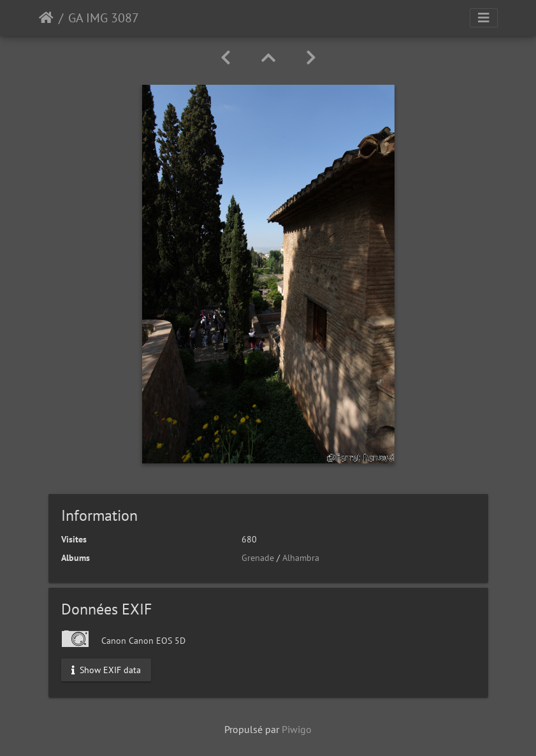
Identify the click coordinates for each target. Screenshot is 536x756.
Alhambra (301, 558)
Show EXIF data (106, 669)
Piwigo (297, 729)
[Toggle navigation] (484, 18)
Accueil (46, 18)
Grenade (258, 558)
